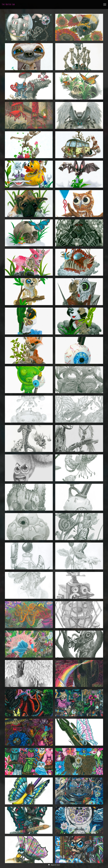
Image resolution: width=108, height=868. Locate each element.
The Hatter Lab (8, 4)
